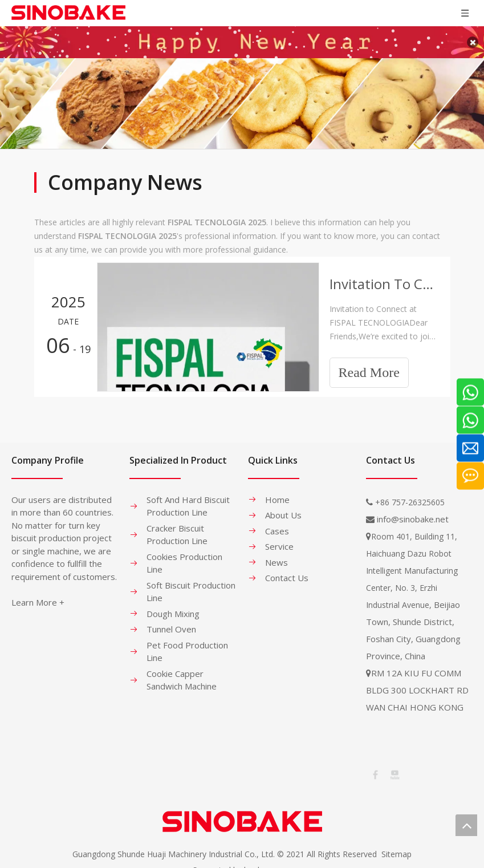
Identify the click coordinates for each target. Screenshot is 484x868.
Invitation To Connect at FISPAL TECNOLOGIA (384, 278)
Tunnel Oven (171, 623)
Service (279, 541)
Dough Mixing (173, 608)
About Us (283, 509)
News (276, 557)
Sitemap (396, 848)
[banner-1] (242, 98)
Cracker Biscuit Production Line (177, 529)
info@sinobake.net (413, 513)
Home (277, 494)
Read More (369, 367)
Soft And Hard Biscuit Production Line (188, 500)
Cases (277, 525)
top (466, 825)
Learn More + (38, 597)
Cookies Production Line (184, 557)
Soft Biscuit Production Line (191, 586)
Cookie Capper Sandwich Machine (182, 674)
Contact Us (287, 572)
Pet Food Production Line (187, 646)
